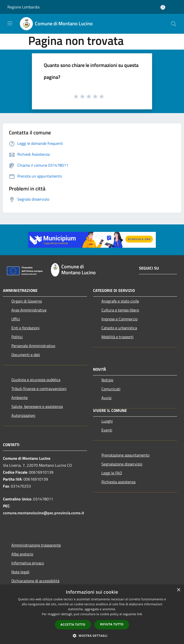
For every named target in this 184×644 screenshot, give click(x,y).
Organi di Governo (27, 301)
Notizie (107, 380)
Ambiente (20, 398)
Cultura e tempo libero (120, 310)
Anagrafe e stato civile (120, 301)
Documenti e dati (26, 355)
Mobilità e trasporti (117, 337)
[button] (92, 636)
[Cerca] (174, 24)
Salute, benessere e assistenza (37, 406)
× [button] (178, 590)
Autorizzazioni (23, 415)
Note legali (20, 572)
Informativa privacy (28, 563)
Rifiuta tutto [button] (112, 624)
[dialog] (92, 614)
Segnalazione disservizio (122, 464)
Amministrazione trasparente (36, 545)
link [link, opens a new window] (140, 614)
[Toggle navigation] (10, 23)
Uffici (16, 319)
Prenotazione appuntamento (125, 455)
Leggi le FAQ (112, 473)
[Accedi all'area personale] (163, 7)
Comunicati (111, 389)
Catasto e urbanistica (119, 328)
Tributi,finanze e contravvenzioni (39, 389)
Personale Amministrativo (33, 346)
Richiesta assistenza (118, 482)
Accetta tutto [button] (73, 625)
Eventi (107, 430)
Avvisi (106, 398)
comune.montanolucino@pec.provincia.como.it (44, 513)
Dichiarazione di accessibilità (35, 581)
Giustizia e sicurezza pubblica (36, 380)
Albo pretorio (22, 554)
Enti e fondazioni (25, 328)
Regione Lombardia (23, 7)
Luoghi (107, 421)
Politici (17, 337)
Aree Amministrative (29, 310)
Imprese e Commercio (119, 319)
